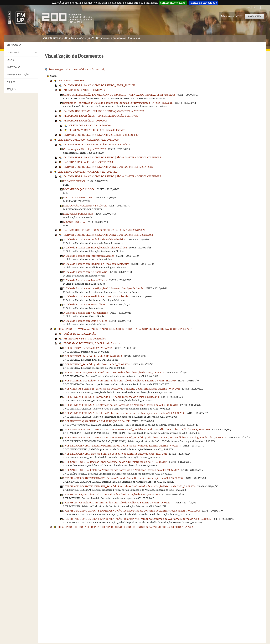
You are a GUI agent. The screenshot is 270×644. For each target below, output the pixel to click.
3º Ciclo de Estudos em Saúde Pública (85, 321)
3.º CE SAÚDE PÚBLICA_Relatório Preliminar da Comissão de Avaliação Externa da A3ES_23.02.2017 (121, 470)
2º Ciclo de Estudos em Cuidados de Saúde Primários (94, 239)
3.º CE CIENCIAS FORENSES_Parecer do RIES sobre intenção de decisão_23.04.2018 (111, 397)
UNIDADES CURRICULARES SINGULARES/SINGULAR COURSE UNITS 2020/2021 (108, 235)
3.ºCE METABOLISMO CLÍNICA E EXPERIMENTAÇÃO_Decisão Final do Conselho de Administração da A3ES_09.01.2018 (131, 510)
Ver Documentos (100, 38)
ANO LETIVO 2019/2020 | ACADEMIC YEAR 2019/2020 (89, 140)
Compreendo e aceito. (173, 3)
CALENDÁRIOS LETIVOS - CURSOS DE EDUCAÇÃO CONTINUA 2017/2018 (104, 111)
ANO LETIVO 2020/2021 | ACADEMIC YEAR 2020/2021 (88, 172)
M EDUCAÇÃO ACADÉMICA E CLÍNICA (85, 205)
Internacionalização (18, 75)
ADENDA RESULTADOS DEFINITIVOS (84, 90)
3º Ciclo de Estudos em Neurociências (85, 313)
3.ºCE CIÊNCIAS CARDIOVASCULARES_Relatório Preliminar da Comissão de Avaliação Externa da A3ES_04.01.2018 (129, 486)
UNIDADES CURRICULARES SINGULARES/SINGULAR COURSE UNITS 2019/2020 (108, 167)
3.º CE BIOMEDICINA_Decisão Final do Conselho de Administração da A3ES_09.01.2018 (114, 372)
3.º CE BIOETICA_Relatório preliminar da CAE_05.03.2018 (96, 364)
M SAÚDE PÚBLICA (74, 222)
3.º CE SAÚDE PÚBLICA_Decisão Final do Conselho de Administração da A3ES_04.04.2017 (115, 462)
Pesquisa (11, 89)
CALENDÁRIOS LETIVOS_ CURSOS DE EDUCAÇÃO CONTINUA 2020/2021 (104, 230)
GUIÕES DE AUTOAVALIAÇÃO (80, 334)
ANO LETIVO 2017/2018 (71, 80)
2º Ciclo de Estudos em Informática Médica (89, 256)
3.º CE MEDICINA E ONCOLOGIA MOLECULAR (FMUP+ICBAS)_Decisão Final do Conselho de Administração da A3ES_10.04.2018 (137, 429)
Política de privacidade (203, 3)
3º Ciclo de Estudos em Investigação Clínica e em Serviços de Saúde (103, 288)
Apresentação (14, 45)
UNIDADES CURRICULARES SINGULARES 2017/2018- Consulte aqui (101, 135)
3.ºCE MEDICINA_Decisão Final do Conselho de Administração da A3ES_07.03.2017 (111, 494)
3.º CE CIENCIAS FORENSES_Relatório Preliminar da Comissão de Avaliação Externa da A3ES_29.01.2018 (124, 413)
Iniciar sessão (255, 16)
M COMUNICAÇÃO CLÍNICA (79, 189)
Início (60, 38)
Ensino (11, 60)
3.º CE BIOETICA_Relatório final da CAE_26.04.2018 (92, 356)
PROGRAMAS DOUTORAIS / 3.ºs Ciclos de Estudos (97, 130)
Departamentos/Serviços (78, 38)
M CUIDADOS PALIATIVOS (78, 197)
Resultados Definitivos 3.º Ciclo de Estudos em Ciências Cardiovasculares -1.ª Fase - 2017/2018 (118, 103)
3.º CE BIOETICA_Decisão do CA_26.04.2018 (88, 348)
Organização (14, 53)
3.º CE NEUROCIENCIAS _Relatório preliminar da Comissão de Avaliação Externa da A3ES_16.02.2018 (122, 445)
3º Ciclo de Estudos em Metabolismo (85, 304)
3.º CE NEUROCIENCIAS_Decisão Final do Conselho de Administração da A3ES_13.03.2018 (115, 454)
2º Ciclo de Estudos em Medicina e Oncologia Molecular (96, 264)
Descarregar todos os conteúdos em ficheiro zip (77, 69)
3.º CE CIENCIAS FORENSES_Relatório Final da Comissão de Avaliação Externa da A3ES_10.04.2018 (121, 405)
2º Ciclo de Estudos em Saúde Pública (85, 280)
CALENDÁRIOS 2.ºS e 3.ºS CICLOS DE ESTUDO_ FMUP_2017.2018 (99, 85)
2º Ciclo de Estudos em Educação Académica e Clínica (95, 247)
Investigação (14, 67)
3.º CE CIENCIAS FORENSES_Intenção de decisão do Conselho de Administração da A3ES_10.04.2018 (122, 388)
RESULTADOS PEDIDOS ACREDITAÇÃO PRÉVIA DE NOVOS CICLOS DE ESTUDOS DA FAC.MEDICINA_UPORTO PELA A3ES (126, 527)
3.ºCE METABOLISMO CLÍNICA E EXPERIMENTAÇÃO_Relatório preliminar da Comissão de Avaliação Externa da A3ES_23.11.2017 (137, 519)
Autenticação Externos (232, 16)
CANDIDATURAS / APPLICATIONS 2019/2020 (88, 162)
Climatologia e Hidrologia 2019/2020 (85, 149)
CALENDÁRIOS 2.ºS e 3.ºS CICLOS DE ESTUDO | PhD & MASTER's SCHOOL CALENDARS (112, 157)
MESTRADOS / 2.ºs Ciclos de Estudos (90, 125)
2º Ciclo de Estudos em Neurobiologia (86, 272)
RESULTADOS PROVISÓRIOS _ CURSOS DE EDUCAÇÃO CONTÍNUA (101, 116)
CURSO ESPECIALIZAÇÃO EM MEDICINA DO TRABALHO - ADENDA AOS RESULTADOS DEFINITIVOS (119, 95)
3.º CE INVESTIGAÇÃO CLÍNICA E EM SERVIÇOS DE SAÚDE (97, 421)
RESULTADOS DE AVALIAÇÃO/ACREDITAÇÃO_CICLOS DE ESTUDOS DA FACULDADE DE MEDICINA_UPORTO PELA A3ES (125, 329)
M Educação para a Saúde (78, 214)
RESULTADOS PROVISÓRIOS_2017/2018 (85, 120)
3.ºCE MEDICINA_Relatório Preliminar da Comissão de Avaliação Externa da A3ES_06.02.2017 (118, 502)
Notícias (11, 82)
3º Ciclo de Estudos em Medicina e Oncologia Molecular (96, 296)
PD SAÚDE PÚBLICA (74, 181)
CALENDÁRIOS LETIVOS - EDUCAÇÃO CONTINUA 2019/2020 (97, 144)
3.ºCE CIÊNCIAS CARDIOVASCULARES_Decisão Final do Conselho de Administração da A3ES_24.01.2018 (123, 478)
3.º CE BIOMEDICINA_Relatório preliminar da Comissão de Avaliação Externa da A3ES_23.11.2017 (120, 380)
